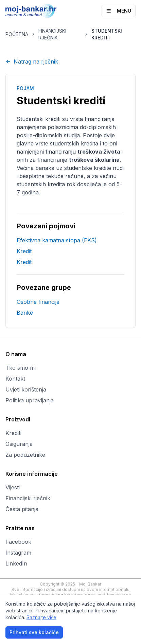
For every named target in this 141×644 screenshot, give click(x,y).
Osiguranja (19, 444)
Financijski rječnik (28, 498)
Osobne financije (38, 302)
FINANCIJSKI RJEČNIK (52, 34)
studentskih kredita (74, 143)
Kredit (24, 251)
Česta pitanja (22, 509)
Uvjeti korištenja (26, 389)
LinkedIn (16, 563)
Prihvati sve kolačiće (34, 632)
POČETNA (17, 34)
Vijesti (13, 487)
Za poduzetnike (25, 455)
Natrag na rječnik (32, 62)
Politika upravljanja (30, 400)
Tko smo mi (21, 368)
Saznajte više (41, 617)
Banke (25, 313)
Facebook (18, 542)
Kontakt (15, 379)
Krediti (25, 262)
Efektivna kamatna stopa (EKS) (57, 240)
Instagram (18, 553)
